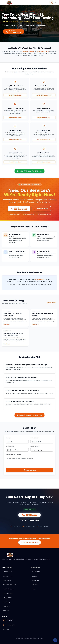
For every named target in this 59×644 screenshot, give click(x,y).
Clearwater (35, 585)
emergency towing (28, 51)
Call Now (29, 515)
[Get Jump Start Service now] (15, 140)
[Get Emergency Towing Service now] (44, 95)
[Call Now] (51, 3)
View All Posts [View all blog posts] (51, 303)
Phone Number (34, 438)
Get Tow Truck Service (15, 95)
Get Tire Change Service (44, 162)
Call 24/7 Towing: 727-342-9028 (29, 171)
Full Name (9, 438)
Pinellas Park (36, 580)
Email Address (10, 446)
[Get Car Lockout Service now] (44, 140)
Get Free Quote (41, 209)
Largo (34, 589)
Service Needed (35, 446)
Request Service (29, 470)
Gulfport (34, 576)
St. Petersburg (39, 279)
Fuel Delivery (6, 602)
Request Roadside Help (44, 117)
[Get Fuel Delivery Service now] (15, 162)
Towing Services (7, 571)
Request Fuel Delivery (15, 162)
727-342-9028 (29, 520)
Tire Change (6, 606)
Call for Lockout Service (44, 140)
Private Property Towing (9, 585)
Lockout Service (7, 598)
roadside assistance (42, 51)
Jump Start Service (8, 593)
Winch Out (6, 611)
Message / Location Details (13, 454)
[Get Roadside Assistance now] (44, 117)
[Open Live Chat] (55, 640)
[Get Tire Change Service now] (44, 162)
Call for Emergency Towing (44, 95)
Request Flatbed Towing (15, 117)
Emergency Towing (8, 576)
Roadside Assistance (8, 589)
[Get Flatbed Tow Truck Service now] (15, 117)
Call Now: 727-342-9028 (30, 542)
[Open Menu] (56, 3)
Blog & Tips (6, 630)
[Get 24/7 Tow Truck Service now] (15, 95)
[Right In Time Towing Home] (10, 3)
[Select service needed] (42, 450)
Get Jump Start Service (15, 140)
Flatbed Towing (7, 580)
